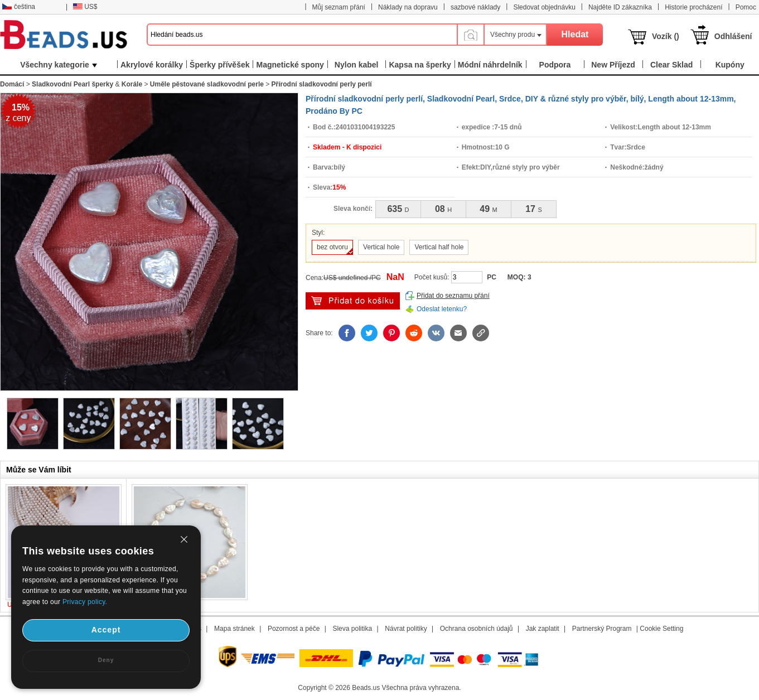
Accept (106, 630)
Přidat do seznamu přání (453, 296)
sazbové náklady (475, 7)
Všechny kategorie (59, 65)
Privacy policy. (85, 602)
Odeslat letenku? (442, 309)
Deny (106, 660)
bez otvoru (332, 247)
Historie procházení (693, 7)
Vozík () (666, 36)
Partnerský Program (602, 629)
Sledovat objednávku (544, 7)
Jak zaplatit (543, 629)
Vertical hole (381, 247)
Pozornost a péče (294, 629)
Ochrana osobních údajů (477, 629)
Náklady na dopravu (408, 7)
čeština (19, 7)
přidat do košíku (353, 301)
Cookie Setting (661, 629)
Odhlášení (733, 36)
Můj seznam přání (339, 7)
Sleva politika (352, 629)
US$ (85, 7)
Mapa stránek (235, 629)
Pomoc (746, 7)
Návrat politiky (406, 629)
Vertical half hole (439, 247)
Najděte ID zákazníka (620, 7)
